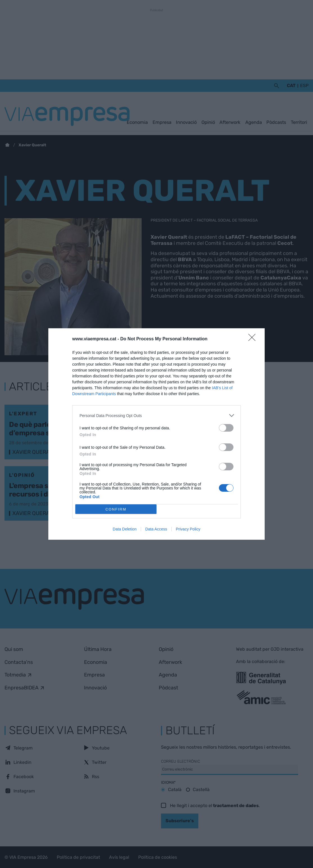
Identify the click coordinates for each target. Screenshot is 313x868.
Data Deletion (125, 529)
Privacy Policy (188, 529)
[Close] (254, 339)
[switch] (226, 428)
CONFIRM (116, 509)
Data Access (156, 529)
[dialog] (156, 434)
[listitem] (156, 415)
